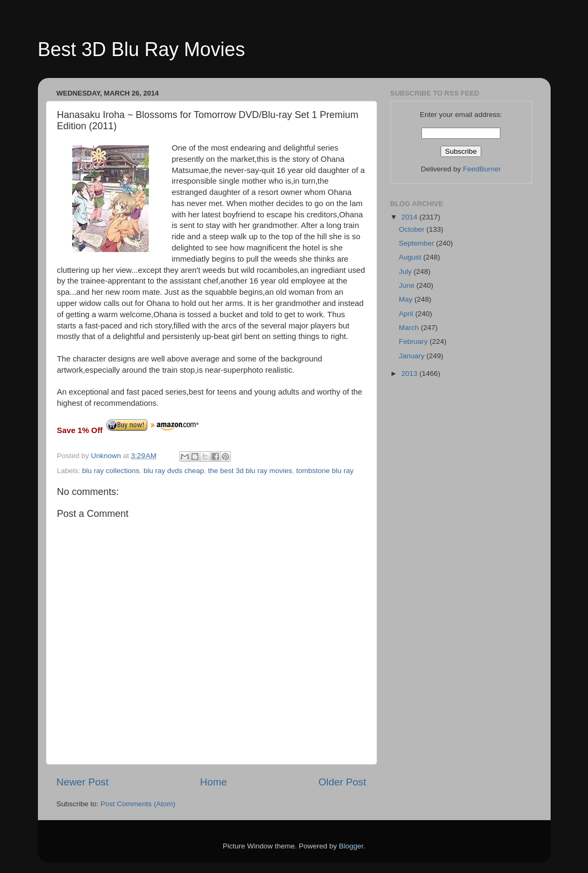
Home (214, 782)
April (407, 314)
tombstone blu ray (325, 471)
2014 (410, 217)
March (410, 328)
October (413, 229)
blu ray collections (111, 471)
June (408, 285)
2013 (410, 373)
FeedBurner (482, 169)
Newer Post (83, 782)
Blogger (351, 846)
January (413, 356)
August (411, 257)
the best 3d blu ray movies (250, 471)
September (418, 243)
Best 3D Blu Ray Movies (142, 49)
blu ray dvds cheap (174, 471)
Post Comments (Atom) (138, 804)
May (407, 299)
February (414, 341)
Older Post (342, 782)
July (406, 272)
